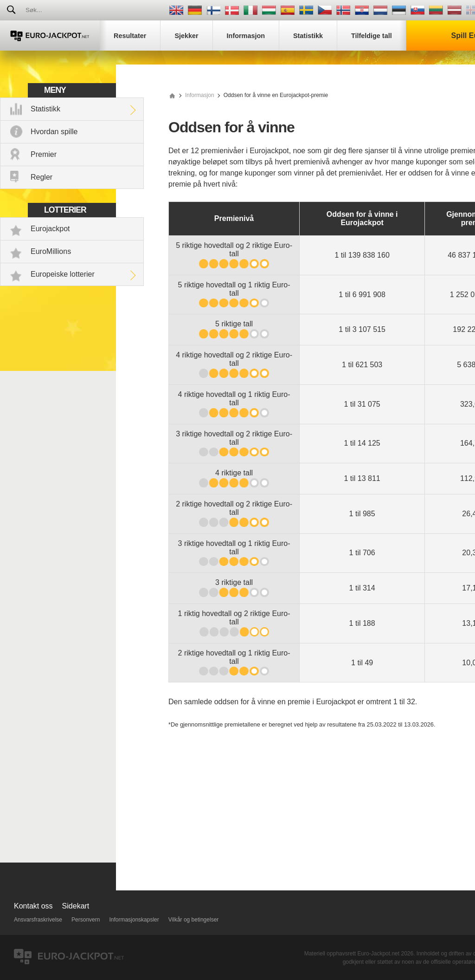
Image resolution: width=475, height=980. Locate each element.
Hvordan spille (54, 132)
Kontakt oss (33, 906)
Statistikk (45, 109)
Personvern (86, 920)
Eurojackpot (50, 229)
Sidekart (76, 906)
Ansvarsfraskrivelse (38, 920)
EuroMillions (51, 251)
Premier (44, 154)
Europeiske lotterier (63, 274)
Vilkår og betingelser (194, 920)
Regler (42, 177)
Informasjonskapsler (134, 920)
